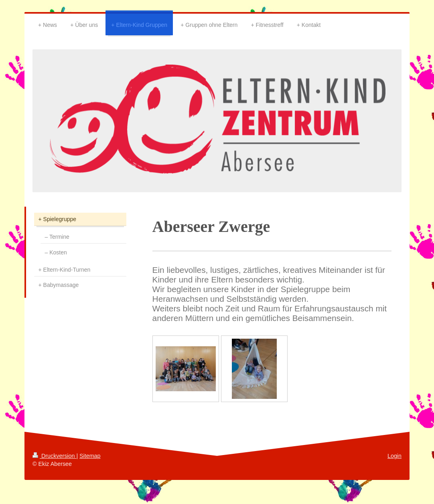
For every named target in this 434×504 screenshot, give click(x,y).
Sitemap (90, 456)
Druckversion (54, 456)
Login (394, 456)
